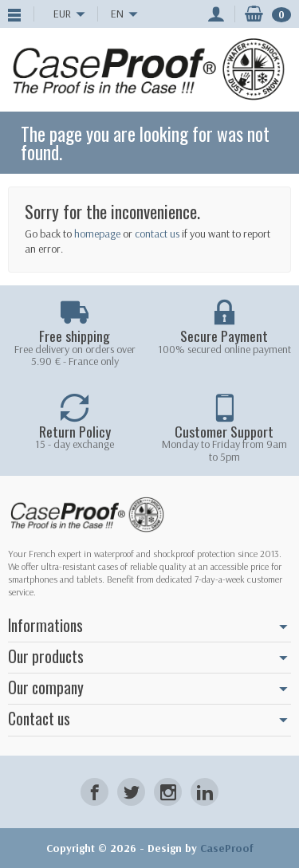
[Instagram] (168, 792)
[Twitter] (131, 792)
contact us (157, 234)
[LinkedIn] (205, 792)
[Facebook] (94, 792)
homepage (97, 234)
